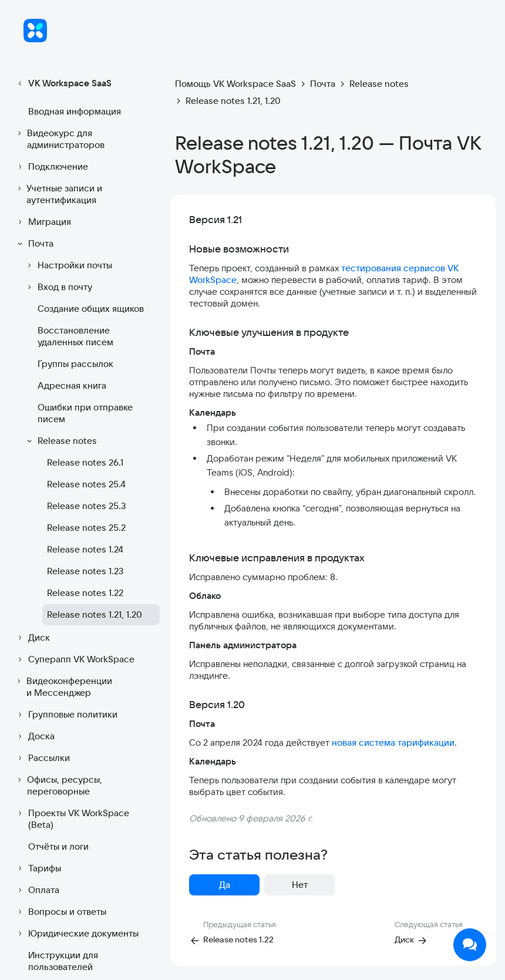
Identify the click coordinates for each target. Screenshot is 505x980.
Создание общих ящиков (91, 309)
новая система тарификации (393, 742)
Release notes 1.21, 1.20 (95, 614)
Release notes (60, 441)
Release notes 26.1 (85, 462)
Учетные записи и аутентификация (58, 194)
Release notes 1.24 (85, 549)
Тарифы (38, 868)
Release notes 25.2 (86, 528)
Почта (34, 244)
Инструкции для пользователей (63, 961)
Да (225, 885)
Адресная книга (72, 385)
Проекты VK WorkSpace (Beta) (72, 819)
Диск (32, 638)
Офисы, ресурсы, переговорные (58, 785)
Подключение (51, 167)
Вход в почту (58, 287)
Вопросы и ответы (60, 912)
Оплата (37, 890)
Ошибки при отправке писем (85, 413)
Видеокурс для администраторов (59, 139)
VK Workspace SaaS (63, 83)
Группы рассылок (75, 364)
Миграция (43, 222)
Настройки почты (68, 265)
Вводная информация (75, 111)
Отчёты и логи (58, 846)
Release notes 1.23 (85, 571)
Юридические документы (76, 934)
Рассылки (42, 758)
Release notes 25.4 (86, 484)
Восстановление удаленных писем (75, 336)
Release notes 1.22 (85, 593)
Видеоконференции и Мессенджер (63, 687)
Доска (34, 736)
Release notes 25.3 (86, 506)
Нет (300, 885)
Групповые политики (66, 715)
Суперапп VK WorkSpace (74, 659)
